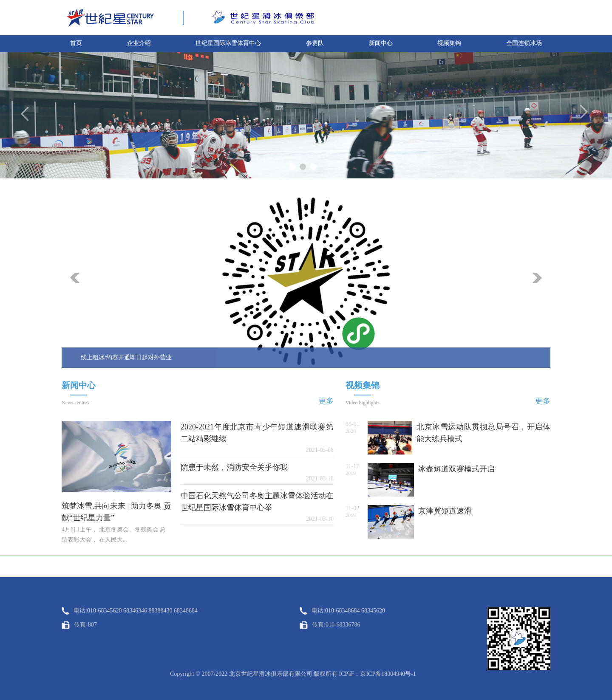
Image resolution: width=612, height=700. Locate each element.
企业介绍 (139, 43)
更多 (326, 401)
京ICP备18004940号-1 (388, 674)
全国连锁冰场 (524, 43)
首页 (76, 43)
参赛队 (315, 43)
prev (75, 278)
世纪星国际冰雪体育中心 (228, 43)
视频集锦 (449, 43)
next (537, 278)
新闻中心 (381, 43)
